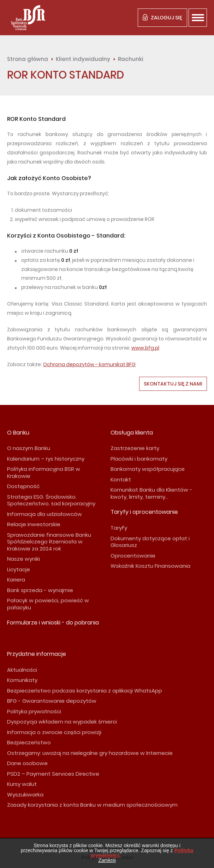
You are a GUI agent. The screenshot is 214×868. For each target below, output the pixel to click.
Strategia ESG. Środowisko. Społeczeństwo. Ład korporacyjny (51, 500)
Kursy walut (22, 784)
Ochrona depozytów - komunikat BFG (89, 364)
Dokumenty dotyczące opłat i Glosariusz (150, 542)
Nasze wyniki (23, 559)
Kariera (16, 580)
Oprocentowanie (133, 556)
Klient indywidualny (83, 59)
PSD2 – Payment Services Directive (53, 774)
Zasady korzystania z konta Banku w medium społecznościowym (92, 805)
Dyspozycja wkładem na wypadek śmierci (62, 722)
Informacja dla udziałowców (44, 514)
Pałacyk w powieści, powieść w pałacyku (48, 604)
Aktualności (22, 670)
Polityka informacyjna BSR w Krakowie (44, 472)
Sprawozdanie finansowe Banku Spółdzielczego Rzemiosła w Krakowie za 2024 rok (49, 542)
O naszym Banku (29, 448)
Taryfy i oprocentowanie (144, 512)
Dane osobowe (27, 763)
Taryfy (119, 528)
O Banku (18, 433)
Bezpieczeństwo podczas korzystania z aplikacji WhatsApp (85, 691)
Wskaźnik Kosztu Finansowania (150, 566)
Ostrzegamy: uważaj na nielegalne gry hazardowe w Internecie (90, 753)
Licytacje (19, 569)
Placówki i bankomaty (139, 459)
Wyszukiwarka (25, 795)
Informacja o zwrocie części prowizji (54, 732)
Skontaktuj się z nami (173, 384)
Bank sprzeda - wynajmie (40, 590)
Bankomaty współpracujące (148, 469)
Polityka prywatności (34, 711)
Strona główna (28, 59)
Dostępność (23, 486)
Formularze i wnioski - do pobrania (53, 623)
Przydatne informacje (37, 654)
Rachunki (131, 59)
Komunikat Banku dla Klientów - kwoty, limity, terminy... (151, 493)
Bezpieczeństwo (29, 742)
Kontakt (121, 479)
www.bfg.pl (145, 348)
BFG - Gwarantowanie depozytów (52, 701)
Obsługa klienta (132, 433)
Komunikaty (22, 680)
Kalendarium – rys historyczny (46, 459)
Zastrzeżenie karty (135, 448)
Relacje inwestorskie (34, 524)
